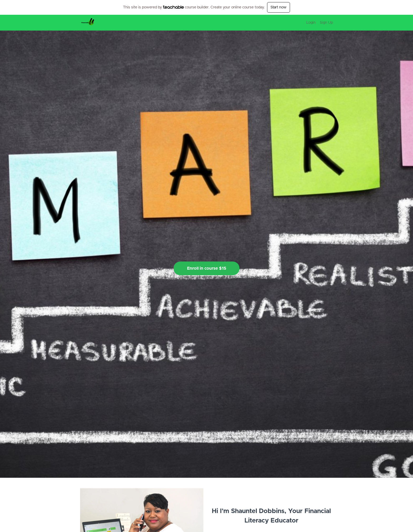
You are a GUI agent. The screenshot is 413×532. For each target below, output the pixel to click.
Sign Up (326, 23)
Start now (279, 7)
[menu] (318, 23)
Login (311, 23)
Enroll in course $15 (207, 268)
